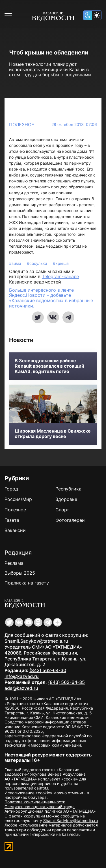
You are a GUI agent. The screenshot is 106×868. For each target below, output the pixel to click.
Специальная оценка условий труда (40, 807)
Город (11, 489)
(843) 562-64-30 (48, 670)
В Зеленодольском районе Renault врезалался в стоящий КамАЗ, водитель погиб (49, 366)
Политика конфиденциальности (35, 802)
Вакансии (15, 530)
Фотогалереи (70, 520)
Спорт (62, 510)
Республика (68, 489)
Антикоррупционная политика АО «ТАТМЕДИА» (50, 811)
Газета (12, 520)
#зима (16, 263)
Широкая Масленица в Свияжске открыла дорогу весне (53, 434)
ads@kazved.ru (21, 688)
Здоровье (66, 499)
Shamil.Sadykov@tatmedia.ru (36, 641)
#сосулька (38, 263)
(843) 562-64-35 (66, 682)
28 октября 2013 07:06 (74, 125)
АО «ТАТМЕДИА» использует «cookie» (41, 779)
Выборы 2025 (20, 573)
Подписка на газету (27, 583)
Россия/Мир (18, 499)
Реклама (14, 563)
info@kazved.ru (22, 676)
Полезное (22, 125)
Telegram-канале (60, 276)
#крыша (61, 263)
